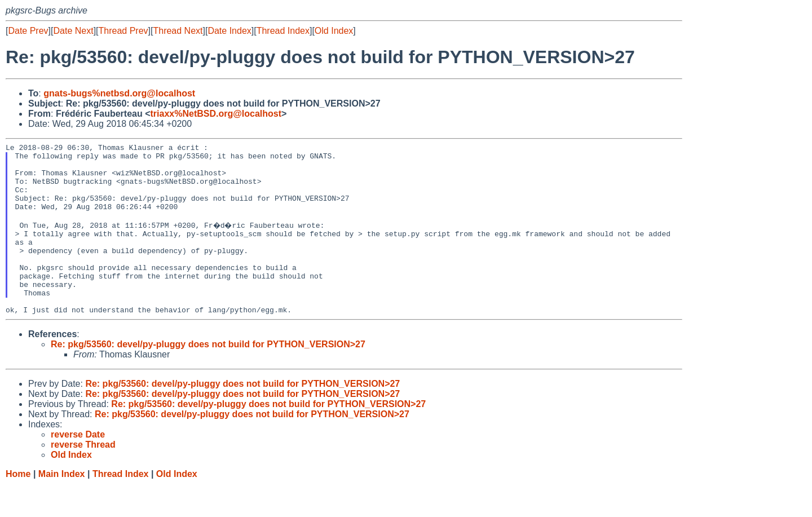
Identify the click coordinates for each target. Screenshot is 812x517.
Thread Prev (123, 31)
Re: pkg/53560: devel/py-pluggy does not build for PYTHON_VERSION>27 (208, 376)
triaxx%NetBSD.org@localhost (216, 114)
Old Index (334, 31)
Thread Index (283, 31)
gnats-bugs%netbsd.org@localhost (119, 93)
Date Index (229, 31)
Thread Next (178, 31)
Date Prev (28, 31)
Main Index (62, 506)
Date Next (73, 31)
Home (18, 506)
